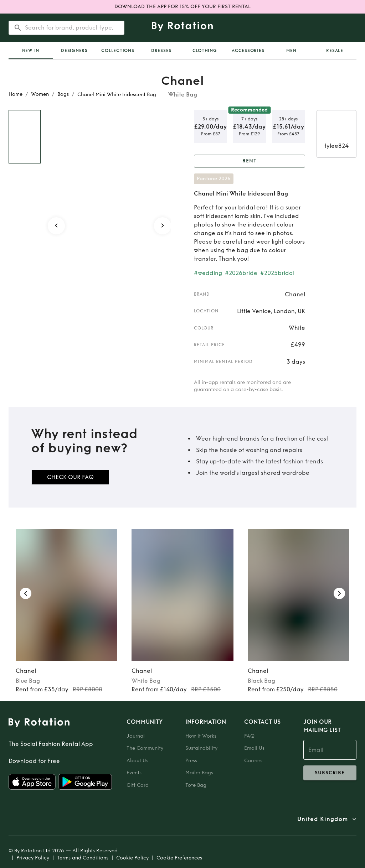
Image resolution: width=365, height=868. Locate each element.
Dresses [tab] (161, 51)
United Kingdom (323, 819)
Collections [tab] (118, 51)
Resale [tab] (335, 51)
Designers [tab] (74, 51)
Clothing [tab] (205, 51)
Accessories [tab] (248, 51)
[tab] (31, 51)
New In (31, 51)
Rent (250, 161)
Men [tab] (291, 51)
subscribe (330, 773)
